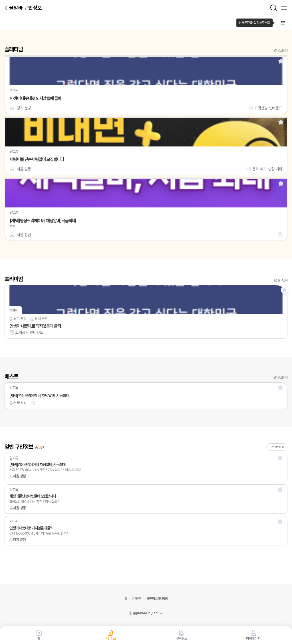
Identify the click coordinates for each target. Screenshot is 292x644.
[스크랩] (281, 61)
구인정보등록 (277, 447)
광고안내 (282, 50)
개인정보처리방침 (157, 599)
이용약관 (137, 599)
